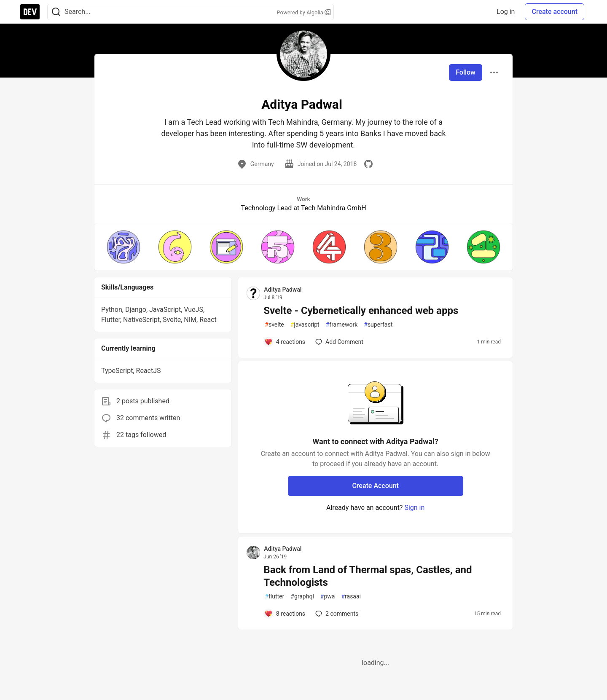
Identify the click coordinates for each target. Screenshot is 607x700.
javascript (305, 325)
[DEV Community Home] (30, 12)
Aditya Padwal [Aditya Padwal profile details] (283, 290)
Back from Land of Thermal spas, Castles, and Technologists (368, 576)
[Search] (56, 12)
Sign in (414, 508)
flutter (274, 597)
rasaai (351, 597)
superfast (378, 325)
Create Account (375, 486)
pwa (328, 597)
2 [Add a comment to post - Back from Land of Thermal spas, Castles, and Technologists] (336, 614)
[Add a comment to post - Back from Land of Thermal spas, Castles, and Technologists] (285, 614)
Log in (506, 12)
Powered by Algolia (303, 12)
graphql (302, 597)
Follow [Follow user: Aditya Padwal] (466, 72)
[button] (124, 247)
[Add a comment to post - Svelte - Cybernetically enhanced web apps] (285, 342)
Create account (555, 12)
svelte (274, 325)
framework (342, 325)
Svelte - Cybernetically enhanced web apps (361, 311)
